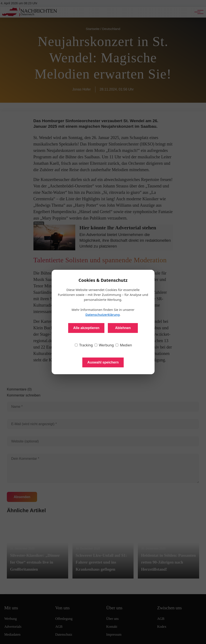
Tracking (84, 345)
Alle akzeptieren (86, 328)
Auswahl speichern (103, 362)
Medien (124, 345)
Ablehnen (123, 328)
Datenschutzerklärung (102, 315)
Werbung (104, 345)
